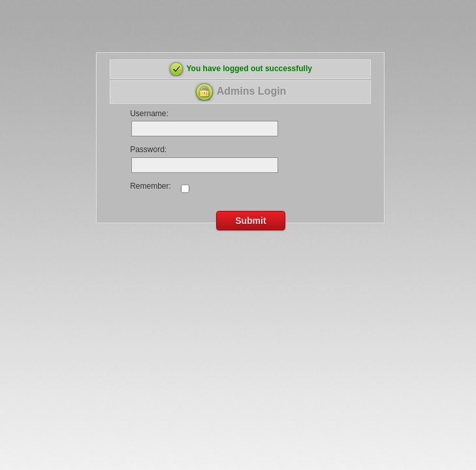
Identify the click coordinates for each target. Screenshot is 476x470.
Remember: (151, 186)
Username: (149, 114)
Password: (148, 149)
